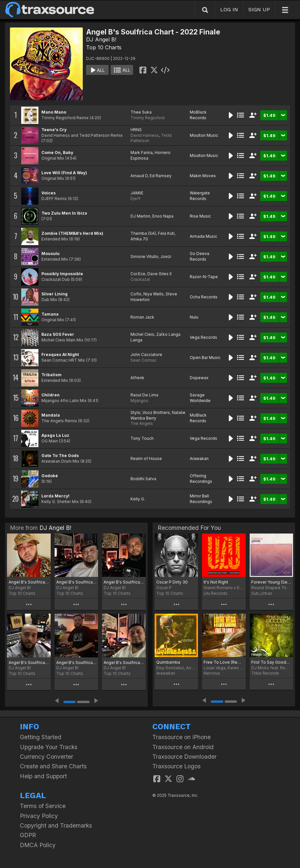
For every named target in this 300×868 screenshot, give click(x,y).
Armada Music (203, 236)
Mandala (51, 415)
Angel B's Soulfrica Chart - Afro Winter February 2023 (29, 663)
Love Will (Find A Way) (64, 173)
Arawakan (199, 459)
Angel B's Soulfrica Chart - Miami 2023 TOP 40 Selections (124, 582)
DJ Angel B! (101, 39)
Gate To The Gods (60, 456)
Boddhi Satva (143, 479)
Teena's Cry (54, 130)
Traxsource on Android (183, 747)
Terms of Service (43, 806)
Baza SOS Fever (58, 334)
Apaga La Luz (55, 435)
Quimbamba (168, 662)
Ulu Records (216, 593)
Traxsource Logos (176, 766)
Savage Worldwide (200, 398)
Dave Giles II (159, 274)
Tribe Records (265, 673)
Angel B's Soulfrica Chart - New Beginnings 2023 (76, 663)
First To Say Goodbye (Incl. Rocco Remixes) (271, 662)
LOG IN (229, 9)
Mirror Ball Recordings (201, 499)
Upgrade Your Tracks (49, 747)
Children (50, 395)
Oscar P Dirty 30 (172, 582)
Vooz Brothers (156, 412)
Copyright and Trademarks (56, 825)
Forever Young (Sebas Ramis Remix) (271, 582)
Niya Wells (153, 294)
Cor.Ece (138, 274)
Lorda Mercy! (55, 496)
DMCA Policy (38, 845)
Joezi (166, 256)
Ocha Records (204, 297)
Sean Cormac (144, 360)
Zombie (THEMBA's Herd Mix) (72, 233)
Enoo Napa (163, 216)
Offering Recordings (201, 479)
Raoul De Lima (144, 395)
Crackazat (140, 279)
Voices (49, 193)
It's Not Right (216, 582)
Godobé (50, 476)
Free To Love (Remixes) (224, 662)
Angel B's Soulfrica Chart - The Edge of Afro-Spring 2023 (76, 582)
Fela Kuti (166, 233)
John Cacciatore (146, 355)
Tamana (50, 314)
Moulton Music (204, 135)
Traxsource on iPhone (181, 737)
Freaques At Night (60, 355)
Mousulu (50, 254)
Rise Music (200, 216)
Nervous (212, 673)
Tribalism (51, 375)
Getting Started (41, 737)
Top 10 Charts (104, 47)
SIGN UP (259, 9)
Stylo (135, 412)
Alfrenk (137, 378)
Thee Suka (141, 112)
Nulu (194, 317)
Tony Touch (142, 438)
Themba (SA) (143, 233)
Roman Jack (142, 317)
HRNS (136, 130)
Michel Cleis (142, 334)
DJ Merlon (140, 216)
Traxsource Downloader (184, 757)
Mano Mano (54, 112)
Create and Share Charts (53, 766)
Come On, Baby (57, 153)
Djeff (135, 199)
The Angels (142, 423)
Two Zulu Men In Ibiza (64, 213)
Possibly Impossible (62, 274)
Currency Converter (47, 757)
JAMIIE (137, 193)
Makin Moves (203, 176)
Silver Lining (54, 294)
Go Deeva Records (200, 256)
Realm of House (146, 459)
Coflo (136, 294)
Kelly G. (138, 499)
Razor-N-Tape (204, 277)
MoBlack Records (198, 115)
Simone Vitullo (144, 256)
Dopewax (199, 378)
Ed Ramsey (161, 176)
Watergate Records (200, 196)
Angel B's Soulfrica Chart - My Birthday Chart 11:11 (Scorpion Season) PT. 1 (124, 663)
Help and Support (43, 776)
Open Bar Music (205, 357)
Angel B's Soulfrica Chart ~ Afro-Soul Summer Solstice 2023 (29, 582)
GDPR (28, 835)
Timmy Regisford (148, 118)
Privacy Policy (39, 816)
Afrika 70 (139, 239)
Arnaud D (139, 176)
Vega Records (203, 337)
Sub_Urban (262, 593)
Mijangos (139, 401)
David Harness (145, 135)
